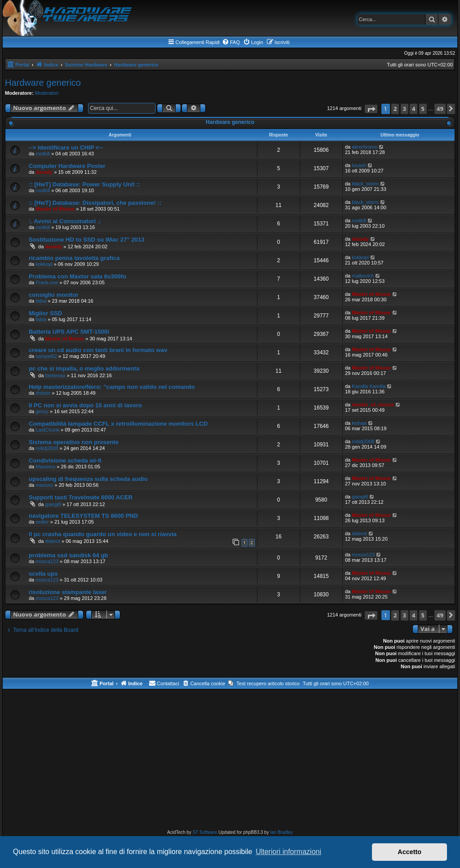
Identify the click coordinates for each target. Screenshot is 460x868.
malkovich (363, 276)
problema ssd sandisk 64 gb (69, 555)
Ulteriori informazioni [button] (288, 852)
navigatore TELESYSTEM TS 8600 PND (83, 516)
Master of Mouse (55, 209)
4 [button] (414, 109)
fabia (41, 301)
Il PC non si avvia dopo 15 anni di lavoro (85, 405)
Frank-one (47, 282)
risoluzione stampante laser (68, 592)
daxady (44, 172)
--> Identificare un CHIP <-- (66, 148)
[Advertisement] (230, 761)
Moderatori (47, 93)
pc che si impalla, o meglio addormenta (84, 368)
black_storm (365, 184)
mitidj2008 (47, 448)
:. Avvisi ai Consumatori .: (65, 221)
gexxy (42, 411)
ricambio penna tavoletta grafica (74, 258)
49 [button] (440, 109)
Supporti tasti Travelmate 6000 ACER (81, 497)
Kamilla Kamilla (369, 386)
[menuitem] (231, 42)
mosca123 (47, 561)
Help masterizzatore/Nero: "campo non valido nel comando (112, 387)
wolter (42, 522)
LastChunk (47, 430)
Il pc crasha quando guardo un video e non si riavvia (103, 534)
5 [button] (423, 109)
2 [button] (395, 109)
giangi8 (53, 504)
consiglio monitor (54, 295)
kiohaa (359, 423)
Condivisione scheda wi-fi (65, 460)
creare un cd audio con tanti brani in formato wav (98, 350)
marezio (44, 485)
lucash (359, 165)
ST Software (205, 832)
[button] (371, 109)
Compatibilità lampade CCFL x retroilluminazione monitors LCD (118, 424)
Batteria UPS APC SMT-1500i (69, 332)
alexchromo (365, 147)
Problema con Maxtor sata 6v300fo (77, 276)
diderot (53, 541)
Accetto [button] (409, 852)
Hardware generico (43, 83)
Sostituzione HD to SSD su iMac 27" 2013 (87, 240)
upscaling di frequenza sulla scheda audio (88, 479)
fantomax (55, 375)
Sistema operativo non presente (74, 442)
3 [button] (405, 109)
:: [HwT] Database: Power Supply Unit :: (84, 184)
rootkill (43, 154)
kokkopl (44, 264)
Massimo (45, 467)
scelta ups (43, 574)
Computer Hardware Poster (67, 166)
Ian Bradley (281, 832)
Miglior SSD (45, 313)
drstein (43, 393)
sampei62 (46, 356)
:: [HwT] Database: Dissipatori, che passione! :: (95, 203)
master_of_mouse (373, 405)
